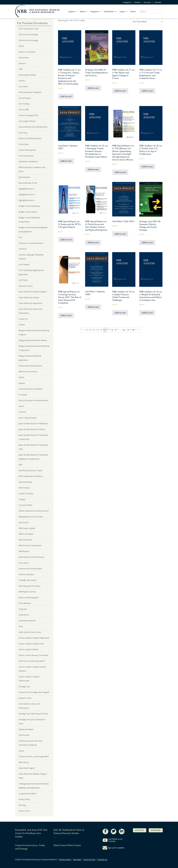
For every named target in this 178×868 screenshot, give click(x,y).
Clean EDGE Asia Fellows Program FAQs (33, 776)
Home (21, 406)
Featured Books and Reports (31, 389)
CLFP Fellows (24, 265)
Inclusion (22, 412)
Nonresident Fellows (27, 75)
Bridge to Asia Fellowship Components (29, 220)
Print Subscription (26, 156)
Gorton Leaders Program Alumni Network (32, 669)
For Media (23, 395)
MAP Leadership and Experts (31, 476)
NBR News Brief (25, 540)
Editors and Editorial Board (30, 138)
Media (137, 2)
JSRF (20, 465)
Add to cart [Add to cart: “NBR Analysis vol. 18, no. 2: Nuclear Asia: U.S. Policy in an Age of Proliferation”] (147, 167)
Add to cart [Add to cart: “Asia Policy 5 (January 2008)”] (93, 307)
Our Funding (24, 104)
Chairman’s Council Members (31, 243)
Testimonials (24, 735)
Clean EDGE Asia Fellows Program (33, 292)
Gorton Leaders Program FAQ (31, 644)
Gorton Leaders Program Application (34, 638)
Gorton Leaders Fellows (29, 649)
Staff (21, 69)
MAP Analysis (24, 488)
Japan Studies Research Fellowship (33, 423)
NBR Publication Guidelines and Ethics (32, 169)
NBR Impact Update (27, 528)
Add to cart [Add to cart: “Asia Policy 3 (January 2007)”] (66, 161)
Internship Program (27, 768)
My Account (24, 522)
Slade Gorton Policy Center (30, 632)
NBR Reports (24, 551)
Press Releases (25, 603)
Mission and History (27, 52)
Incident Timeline (26, 494)
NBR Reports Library (27, 592)
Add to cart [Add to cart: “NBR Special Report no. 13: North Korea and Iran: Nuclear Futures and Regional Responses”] (93, 242)
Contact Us (23, 319)
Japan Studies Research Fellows (32, 429)
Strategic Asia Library (28, 580)
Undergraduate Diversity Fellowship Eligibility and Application (34, 786)
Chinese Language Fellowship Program (31, 257)
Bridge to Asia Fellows (28, 212)
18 (133, 330)
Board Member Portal (28, 183)
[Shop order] (147, 21)
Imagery (22, 499)
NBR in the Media (26, 534)
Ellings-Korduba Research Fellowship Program (34, 333)
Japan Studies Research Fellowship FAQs (33, 447)
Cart (20, 237)
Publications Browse (27, 621)
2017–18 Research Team (29, 29)
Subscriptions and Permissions (32, 557)
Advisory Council (26, 286)
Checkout (23, 249)
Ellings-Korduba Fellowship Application (30, 358)
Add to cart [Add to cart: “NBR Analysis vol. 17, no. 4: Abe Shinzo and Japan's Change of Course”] (120, 91)
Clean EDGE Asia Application (31, 303)
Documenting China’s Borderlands (33, 127)
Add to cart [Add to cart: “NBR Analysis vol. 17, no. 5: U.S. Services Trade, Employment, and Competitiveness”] (147, 91)
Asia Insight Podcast (27, 121)
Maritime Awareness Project (31, 470)
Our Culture (24, 563)
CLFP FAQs (23, 280)
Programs (96, 12)
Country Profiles (25, 505)
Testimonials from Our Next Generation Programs (30, 743)
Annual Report (25, 98)
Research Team (25, 698)
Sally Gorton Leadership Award (32, 661)
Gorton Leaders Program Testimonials (29, 679)
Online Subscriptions (27, 150)
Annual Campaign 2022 (28, 115)
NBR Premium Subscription (30, 545)
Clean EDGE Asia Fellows (29, 297)
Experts (73, 12)
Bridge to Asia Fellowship (29, 206)
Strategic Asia (24, 687)
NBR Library (24, 762)
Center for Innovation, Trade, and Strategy (30, 847)
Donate (158, 2)
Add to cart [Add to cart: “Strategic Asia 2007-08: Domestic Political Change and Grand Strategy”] (147, 242)
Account (147, 2)
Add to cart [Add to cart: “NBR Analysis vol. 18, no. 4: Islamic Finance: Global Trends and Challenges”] (120, 313)
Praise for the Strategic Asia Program (34, 692)
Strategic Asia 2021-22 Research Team (32, 722)
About (84, 12)
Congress (127, 2)
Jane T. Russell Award (28, 418)
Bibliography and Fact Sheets (31, 517)
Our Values (23, 86)
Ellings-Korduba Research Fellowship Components (34, 348)
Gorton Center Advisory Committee (33, 655)
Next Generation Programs (30, 92)
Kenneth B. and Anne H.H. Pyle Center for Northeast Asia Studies (31, 833)
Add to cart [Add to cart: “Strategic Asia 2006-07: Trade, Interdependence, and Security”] (93, 88)
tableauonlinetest (26, 729)
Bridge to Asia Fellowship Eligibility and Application (33, 229)
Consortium (24, 144)
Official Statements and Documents (34, 511)
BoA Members (25, 177)
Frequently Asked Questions (31, 366)
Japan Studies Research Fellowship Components (33, 437)
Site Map (22, 805)
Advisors (22, 63)
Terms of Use (24, 811)
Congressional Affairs (28, 794)
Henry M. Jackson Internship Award (33, 400)
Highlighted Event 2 (27, 194)
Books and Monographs (29, 598)
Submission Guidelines (28, 161)
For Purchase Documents (32, 23)
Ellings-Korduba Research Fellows (33, 340)
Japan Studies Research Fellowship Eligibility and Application (33, 457)
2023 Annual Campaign (28, 34)
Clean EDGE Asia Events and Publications (30, 311)
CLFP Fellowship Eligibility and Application (31, 272)
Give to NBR (24, 110)
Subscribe (156, 830)
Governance (24, 58)
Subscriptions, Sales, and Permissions (29, 706)
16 (124, 330)
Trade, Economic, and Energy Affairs (34, 756)
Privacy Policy (24, 799)
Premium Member (26, 574)
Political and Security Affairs (30, 569)
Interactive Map (25, 482)
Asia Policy (23, 133)
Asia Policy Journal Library (29, 586)
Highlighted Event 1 (27, 189)
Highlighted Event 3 (27, 200)
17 (129, 330)
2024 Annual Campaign (28, 40)
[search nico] (151, 11)
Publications (110, 12)
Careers (22, 81)
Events (133, 11)
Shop (21, 626)
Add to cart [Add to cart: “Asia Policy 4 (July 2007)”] (120, 234)
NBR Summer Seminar (28, 372)
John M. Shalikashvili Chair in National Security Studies (69, 832)
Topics (123, 12)
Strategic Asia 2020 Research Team (33, 714)
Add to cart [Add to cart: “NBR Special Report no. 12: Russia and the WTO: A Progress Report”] (66, 240)
